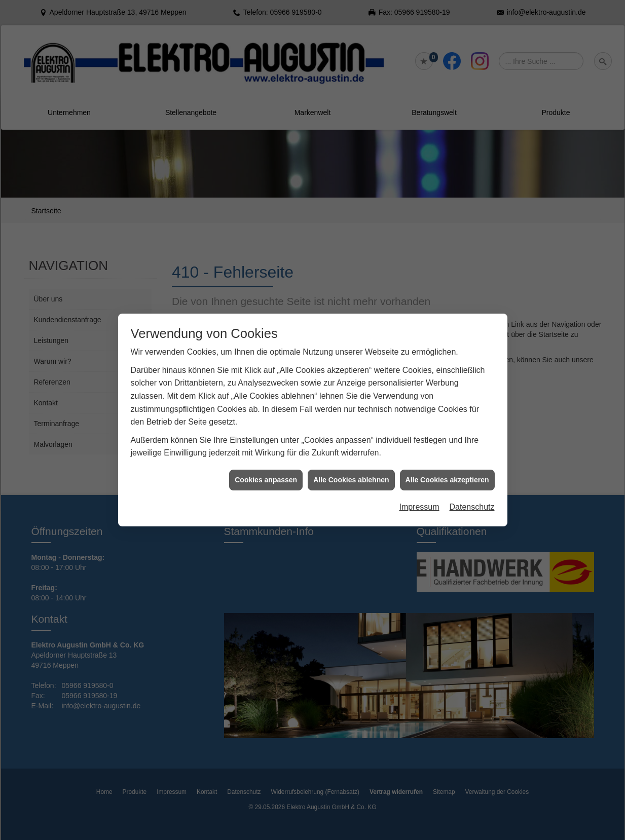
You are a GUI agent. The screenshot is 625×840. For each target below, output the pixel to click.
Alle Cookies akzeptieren (447, 467)
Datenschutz (472, 494)
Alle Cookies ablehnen (351, 467)
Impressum (419, 494)
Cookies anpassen (266, 467)
